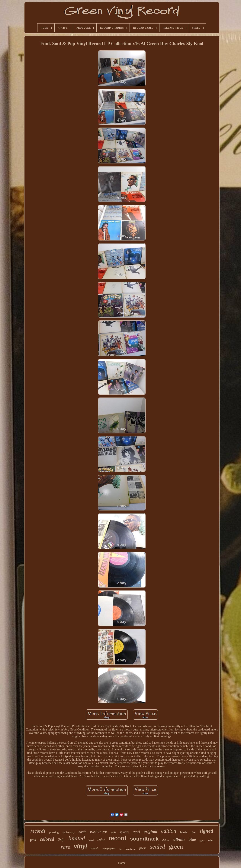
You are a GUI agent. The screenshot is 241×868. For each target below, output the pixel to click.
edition (169, 831)
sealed (157, 847)
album (179, 839)
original (150, 831)
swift (113, 832)
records (38, 831)
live (120, 849)
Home (122, 863)
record (117, 838)
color (101, 840)
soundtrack (144, 839)
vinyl (81, 846)
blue (192, 839)
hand (91, 840)
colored (47, 839)
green (176, 846)
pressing (54, 832)
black (183, 832)
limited (77, 838)
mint (211, 840)
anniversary (68, 832)
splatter (124, 832)
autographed (109, 849)
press (143, 848)
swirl (136, 832)
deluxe (166, 840)
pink (33, 840)
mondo (95, 848)
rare (65, 847)
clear (193, 832)
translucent (131, 849)
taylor (202, 841)
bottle (82, 832)
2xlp (61, 840)
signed (206, 831)
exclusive (99, 831)
